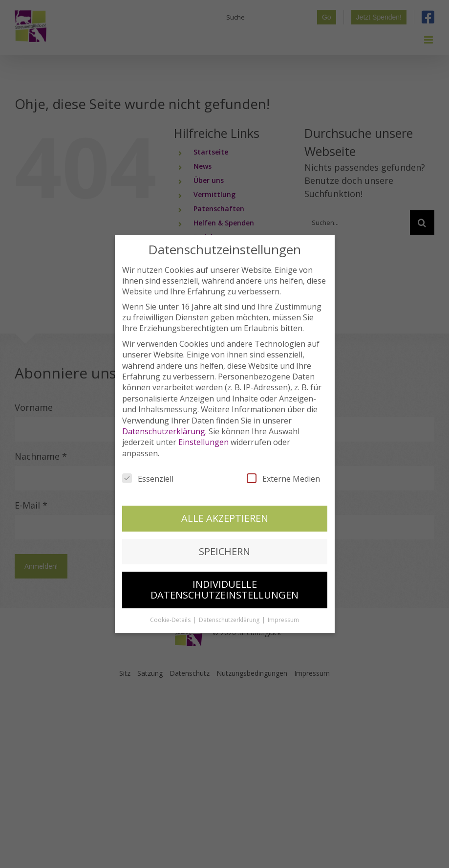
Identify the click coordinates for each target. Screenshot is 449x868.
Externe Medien (283, 467)
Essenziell (148, 467)
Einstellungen (203, 431)
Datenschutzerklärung (164, 420)
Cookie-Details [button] (171, 608)
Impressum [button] (283, 608)
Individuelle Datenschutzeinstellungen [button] (224, 578)
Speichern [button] (224, 540)
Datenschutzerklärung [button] (230, 608)
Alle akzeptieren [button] (225, 507)
